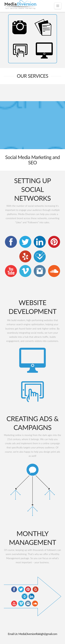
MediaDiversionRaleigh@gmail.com (38, 634)
